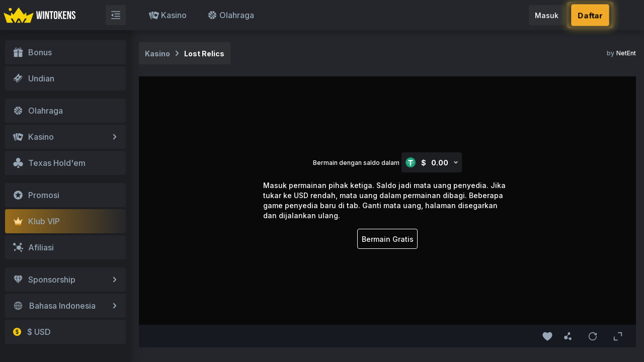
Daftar (590, 15)
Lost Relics (204, 54)
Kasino (168, 15)
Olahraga (231, 15)
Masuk (547, 15)
